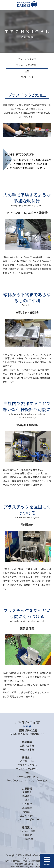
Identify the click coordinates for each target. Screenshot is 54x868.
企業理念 (27, 792)
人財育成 (27, 835)
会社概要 (27, 804)
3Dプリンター (27, 761)
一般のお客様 (27, 749)
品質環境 (27, 808)
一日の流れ (27, 839)
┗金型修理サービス (27, 777)
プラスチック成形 (27, 59)
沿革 (27, 800)
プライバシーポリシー (27, 819)
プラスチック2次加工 (27, 65)
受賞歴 (27, 812)
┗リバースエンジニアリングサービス (27, 780)
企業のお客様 (27, 746)
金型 (27, 71)
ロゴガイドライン (27, 816)
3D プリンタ (27, 77)
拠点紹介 (27, 796)
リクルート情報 (27, 831)
